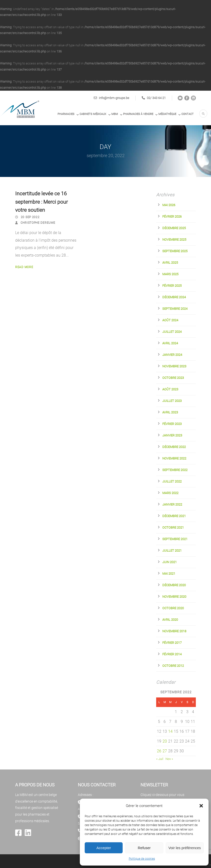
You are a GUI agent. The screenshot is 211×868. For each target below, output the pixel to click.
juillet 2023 (172, 401)
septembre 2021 (175, 539)
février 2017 (172, 643)
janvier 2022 (172, 504)
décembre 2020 (174, 585)
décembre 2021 (174, 516)
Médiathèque (167, 114)
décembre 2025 (174, 228)
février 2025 (172, 286)
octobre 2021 (173, 527)
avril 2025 (170, 263)
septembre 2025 (175, 251)
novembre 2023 (174, 366)
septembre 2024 (175, 309)
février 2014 (172, 654)
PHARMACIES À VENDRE (138, 114)
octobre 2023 (173, 378)
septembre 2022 (175, 470)
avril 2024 (170, 343)
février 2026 (172, 217)
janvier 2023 (172, 435)
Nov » (169, 759)
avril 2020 (170, 620)
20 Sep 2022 (30, 217)
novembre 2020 (174, 597)
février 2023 (172, 424)
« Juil (160, 759)
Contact (188, 114)
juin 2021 (170, 562)
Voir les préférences (185, 848)
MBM (115, 114)
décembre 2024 (174, 297)
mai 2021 (169, 574)
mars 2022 (170, 493)
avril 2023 (170, 412)
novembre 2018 (174, 631)
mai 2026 (169, 205)
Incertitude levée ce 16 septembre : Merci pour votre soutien (41, 202)
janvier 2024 (172, 355)
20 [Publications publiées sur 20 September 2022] (165, 741)
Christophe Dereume (38, 223)
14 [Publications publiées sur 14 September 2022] (170, 731)
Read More (24, 267)
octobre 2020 (173, 608)
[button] (201, 806)
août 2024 (170, 320)
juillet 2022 (172, 481)
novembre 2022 (174, 458)
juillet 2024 (172, 332)
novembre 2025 (174, 240)
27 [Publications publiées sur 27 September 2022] (165, 751)
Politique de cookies (142, 859)
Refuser (144, 848)
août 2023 (170, 389)
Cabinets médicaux (93, 114)
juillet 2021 (172, 551)
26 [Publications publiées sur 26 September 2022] (159, 751)
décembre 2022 (174, 447)
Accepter (104, 848)
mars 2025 (170, 274)
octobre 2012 (173, 666)
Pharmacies (66, 114)
